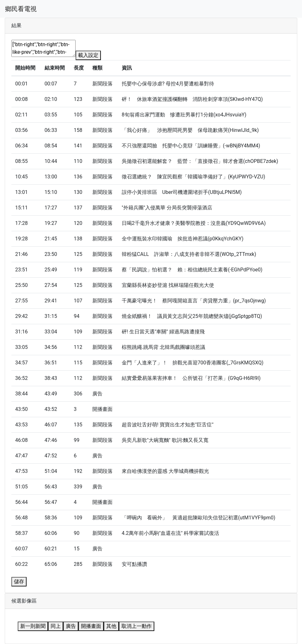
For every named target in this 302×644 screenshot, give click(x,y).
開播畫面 (91, 626)
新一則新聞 (33, 626)
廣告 (71, 626)
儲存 (19, 582)
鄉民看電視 (21, 9)
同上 (56, 626)
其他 (111, 626)
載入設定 (88, 55)
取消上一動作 (137, 626)
